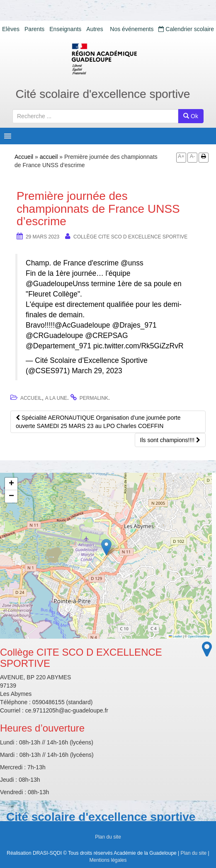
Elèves (11, 29)
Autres (95, 29)
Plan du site (108, 837)
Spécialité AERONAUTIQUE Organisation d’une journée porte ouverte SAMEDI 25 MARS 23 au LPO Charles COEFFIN (98, 422)
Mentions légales (108, 860)
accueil (49, 157)
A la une (56, 398)
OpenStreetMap (199, 636)
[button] (106, 547)
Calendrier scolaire (186, 29)
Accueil (24, 157)
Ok (191, 116)
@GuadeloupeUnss (57, 284)
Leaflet (175, 636)
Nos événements (132, 29)
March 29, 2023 (97, 371)
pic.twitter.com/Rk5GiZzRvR (138, 346)
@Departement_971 (58, 346)
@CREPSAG (106, 336)
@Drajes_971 (134, 325)
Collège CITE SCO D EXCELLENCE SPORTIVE (130, 237)
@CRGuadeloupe (54, 336)
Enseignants (65, 29)
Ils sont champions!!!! (170, 440)
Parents (34, 29)
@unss (132, 263)
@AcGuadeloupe (83, 325)
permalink (94, 398)
